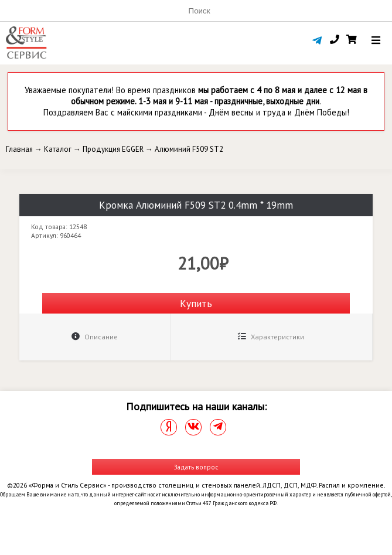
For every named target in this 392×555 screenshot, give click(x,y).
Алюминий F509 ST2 (189, 149)
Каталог (58, 149)
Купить (196, 303)
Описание (95, 337)
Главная (19, 149)
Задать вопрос (196, 467)
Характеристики (271, 337)
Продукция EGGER (113, 149)
